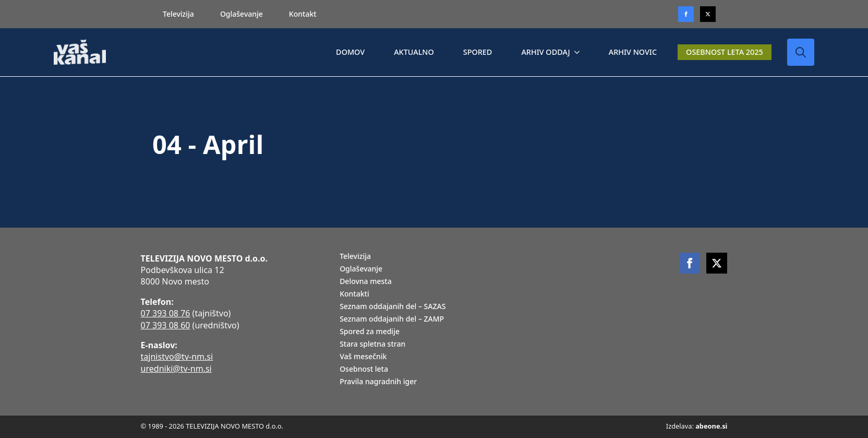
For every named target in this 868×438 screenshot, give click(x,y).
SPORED (478, 52)
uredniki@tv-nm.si (176, 369)
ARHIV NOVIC (633, 52)
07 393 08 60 (166, 325)
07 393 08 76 (166, 313)
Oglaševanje (242, 14)
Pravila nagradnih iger (378, 382)
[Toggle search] (801, 52)
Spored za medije (370, 332)
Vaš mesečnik (363, 357)
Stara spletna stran (372, 345)
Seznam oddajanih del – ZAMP (392, 319)
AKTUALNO (414, 52)
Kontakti (354, 294)
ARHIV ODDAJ (545, 52)
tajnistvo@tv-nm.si (177, 357)
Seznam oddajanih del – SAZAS (393, 307)
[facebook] (690, 263)
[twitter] (708, 14)
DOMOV (350, 52)
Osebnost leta (364, 370)
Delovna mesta (366, 282)
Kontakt (303, 14)
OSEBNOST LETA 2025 (725, 52)
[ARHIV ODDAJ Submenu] (579, 52)
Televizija (178, 14)
